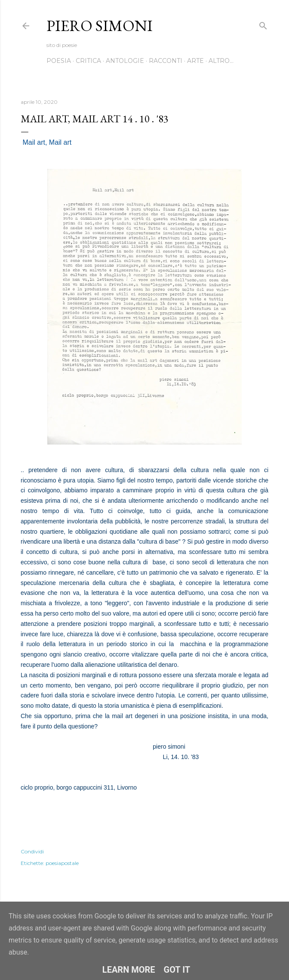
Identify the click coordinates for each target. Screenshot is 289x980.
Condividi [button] (32, 851)
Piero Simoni (100, 26)
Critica (88, 61)
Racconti (166, 61)
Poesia (59, 61)
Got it (177, 970)
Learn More (129, 970)
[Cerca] (263, 24)
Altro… (221, 61)
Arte (195, 61)
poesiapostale (62, 863)
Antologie (125, 61)
